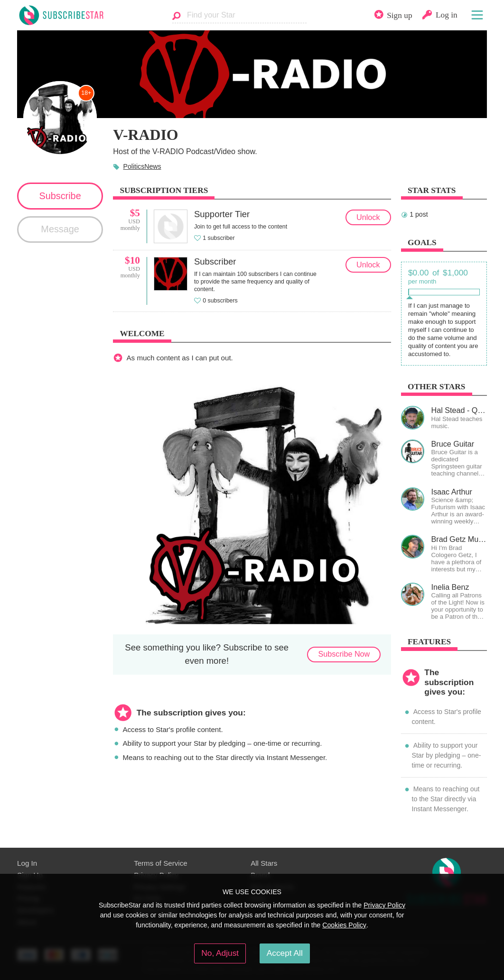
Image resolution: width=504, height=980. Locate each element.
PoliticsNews (142, 166)
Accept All (285, 953)
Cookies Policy (344, 925)
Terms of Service (161, 863)
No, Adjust (220, 953)
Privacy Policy (384, 905)
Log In (27, 863)
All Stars (264, 863)
